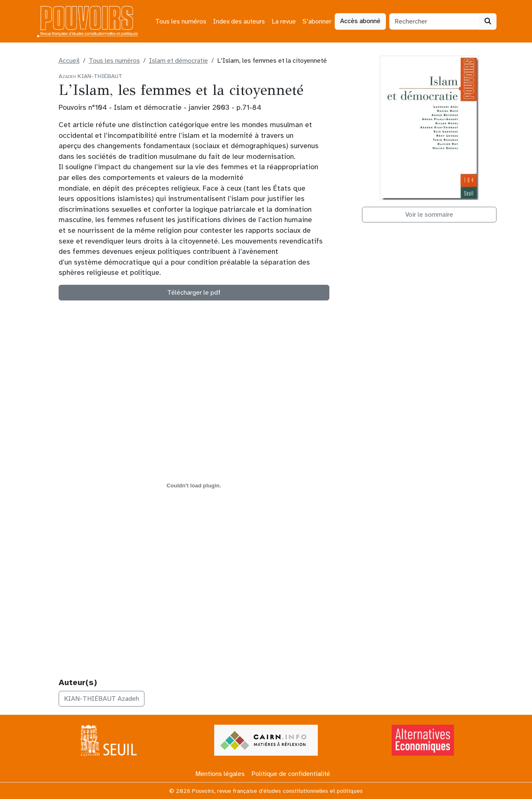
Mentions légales (220, 774)
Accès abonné (360, 21)
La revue (284, 21)
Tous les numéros (181, 21)
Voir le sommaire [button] (429, 215)
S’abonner (317, 21)
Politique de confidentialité (291, 774)
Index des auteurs (239, 21)
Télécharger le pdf (194, 293)
